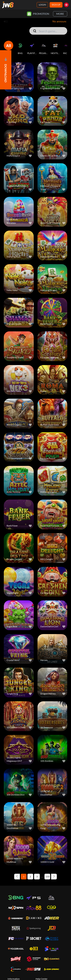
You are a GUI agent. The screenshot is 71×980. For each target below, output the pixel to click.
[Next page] (54, 877)
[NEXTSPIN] (55, 48)
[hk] (66, 5)
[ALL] (9, 48)
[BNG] (20, 48)
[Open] (6, 70)
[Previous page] (17, 877)
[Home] (8, 5)
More (60, 14)
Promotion (38, 14)
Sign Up (56, 5)
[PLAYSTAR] (32, 48)
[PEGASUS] (44, 48)
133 (47, 876)
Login (42, 5)
